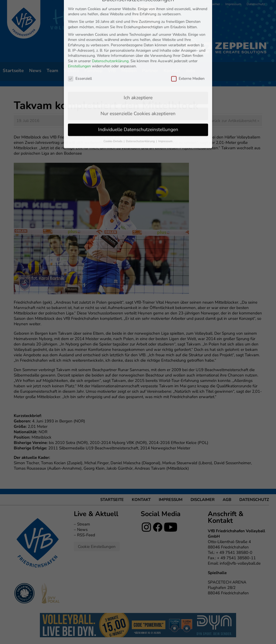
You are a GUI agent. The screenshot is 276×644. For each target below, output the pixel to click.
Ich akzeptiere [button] (138, 48)
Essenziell (80, 29)
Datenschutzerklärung (110, 12)
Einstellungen (79, 17)
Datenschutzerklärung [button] (141, 92)
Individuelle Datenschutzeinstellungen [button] (138, 80)
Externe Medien (188, 29)
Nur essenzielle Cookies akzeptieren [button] (138, 64)
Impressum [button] (165, 92)
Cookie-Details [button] (113, 92)
